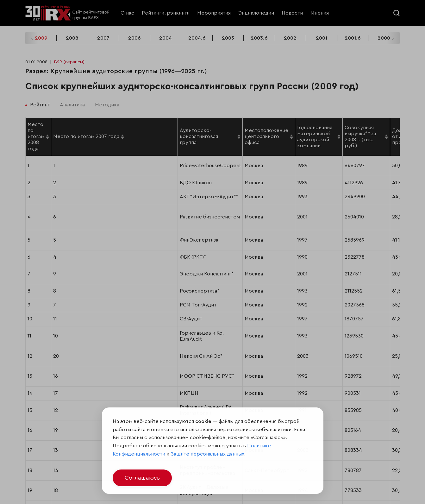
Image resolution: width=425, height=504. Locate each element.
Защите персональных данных (207, 454)
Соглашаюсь (142, 478)
